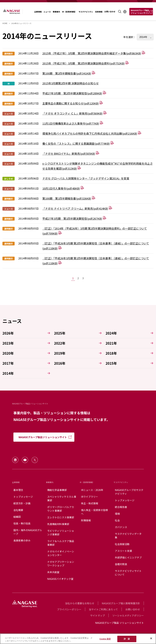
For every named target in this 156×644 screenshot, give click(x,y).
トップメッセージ (23, 497)
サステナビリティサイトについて (128, 573)
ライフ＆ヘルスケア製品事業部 (61, 543)
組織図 (17, 517)
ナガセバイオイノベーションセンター (61, 553)
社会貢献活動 (122, 544)
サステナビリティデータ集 (128, 536)
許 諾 (127, 639)
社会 (117, 520)
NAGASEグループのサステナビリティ (129, 492)
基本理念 (18, 490)
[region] (78, 639)
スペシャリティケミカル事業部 (62, 498)
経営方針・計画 (22, 503)
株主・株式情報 (90, 503)
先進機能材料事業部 (58, 524)
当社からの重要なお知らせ (80, 603)
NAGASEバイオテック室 (60, 579)
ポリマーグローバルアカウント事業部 (61, 509)
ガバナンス (121, 527)
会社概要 (18, 510)
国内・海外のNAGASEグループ (28, 532)
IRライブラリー (90, 497)
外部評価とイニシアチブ (128, 557)
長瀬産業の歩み (22, 540)
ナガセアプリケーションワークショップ (61, 564)
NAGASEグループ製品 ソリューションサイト (120, 623)
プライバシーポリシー (69, 609)
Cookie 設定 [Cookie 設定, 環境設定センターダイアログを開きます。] (105, 639)
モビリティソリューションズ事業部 (61, 532)
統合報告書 (121, 507)
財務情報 (86, 520)
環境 (117, 514)
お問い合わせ (133, 609)
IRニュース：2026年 (92, 490)
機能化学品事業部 (57, 490)
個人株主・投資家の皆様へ (94, 512)
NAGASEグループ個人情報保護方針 (121, 603)
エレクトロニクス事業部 (61, 517)
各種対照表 (121, 564)
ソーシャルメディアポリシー (128, 615)
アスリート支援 (123, 551)
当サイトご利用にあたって (103, 609)
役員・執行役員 (22, 523)
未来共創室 (53, 572)
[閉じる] (151, 638)
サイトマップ (97, 615)
